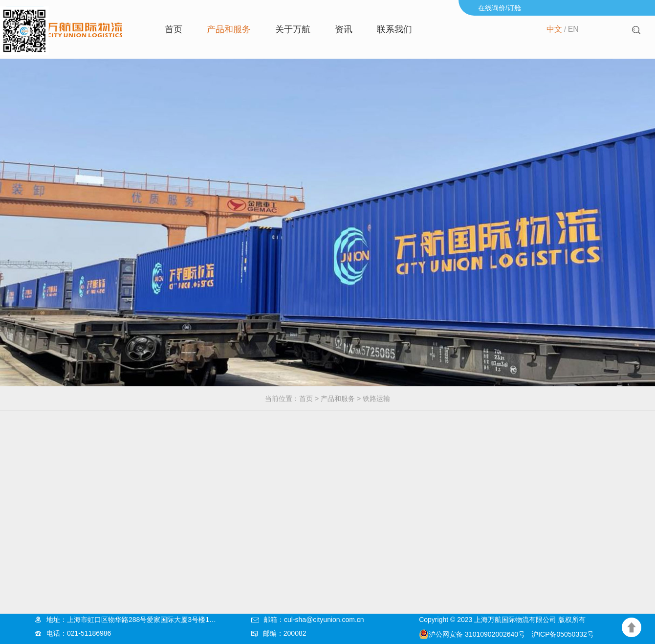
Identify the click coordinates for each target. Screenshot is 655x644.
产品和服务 (229, 29)
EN (573, 29)
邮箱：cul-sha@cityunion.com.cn (314, 620)
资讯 (344, 29)
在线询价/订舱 (500, 8)
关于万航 (293, 29)
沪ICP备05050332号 (563, 634)
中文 (554, 29)
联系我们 (394, 29)
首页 (174, 29)
